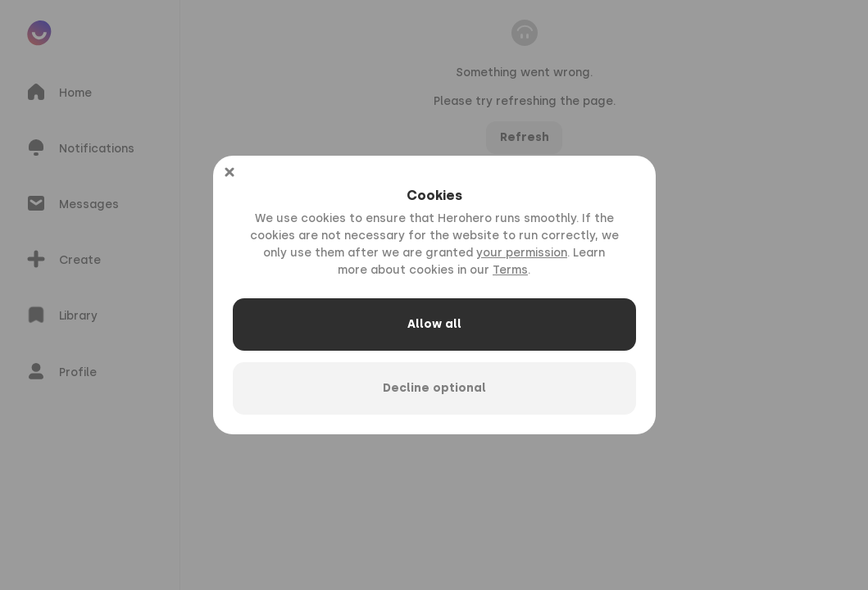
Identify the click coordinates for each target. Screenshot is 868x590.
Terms (510, 270)
